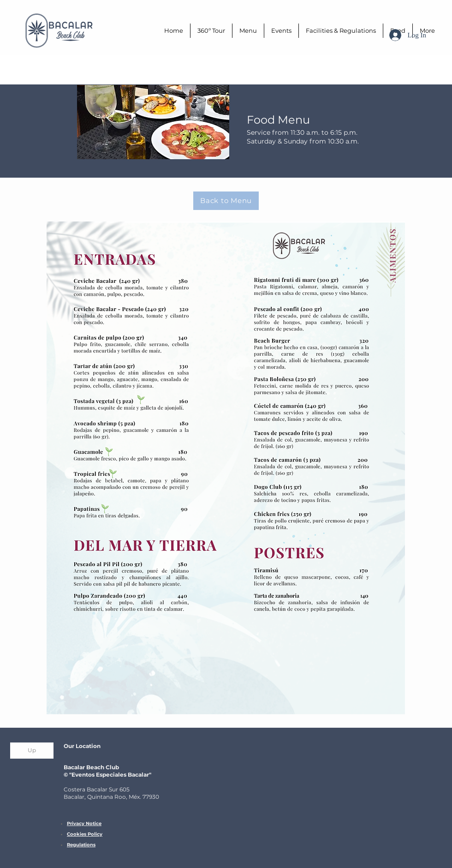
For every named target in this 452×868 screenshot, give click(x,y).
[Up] (32, 751)
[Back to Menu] (226, 201)
